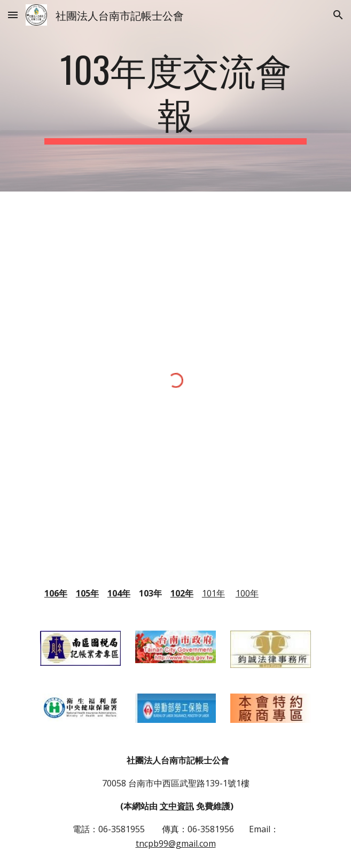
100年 (247, 593)
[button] (13, 15)
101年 (213, 593)
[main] (175, 96)
